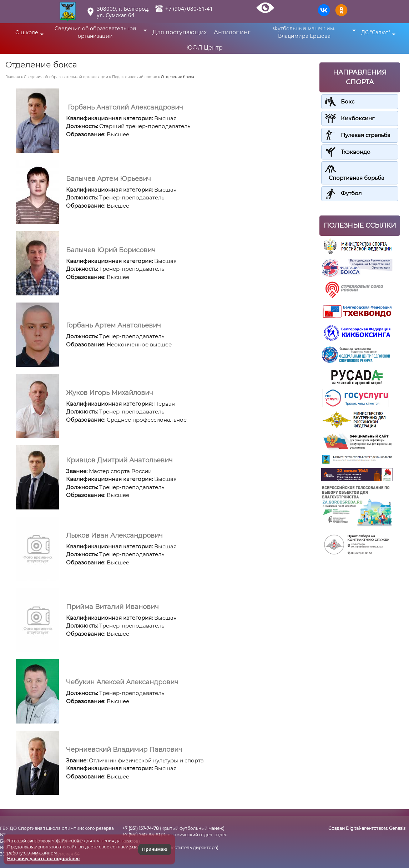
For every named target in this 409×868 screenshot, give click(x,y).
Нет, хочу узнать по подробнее (43, 859)
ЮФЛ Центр (204, 48)
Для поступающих (180, 32)
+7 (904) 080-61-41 (189, 9)
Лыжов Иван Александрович (114, 535)
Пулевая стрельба (366, 135)
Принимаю (155, 849)
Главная (13, 77)
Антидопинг (232, 32)
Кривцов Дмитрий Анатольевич (119, 460)
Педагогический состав (135, 77)
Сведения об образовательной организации (66, 77)
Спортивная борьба (357, 178)
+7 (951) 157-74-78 (141, 828)
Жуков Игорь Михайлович (110, 393)
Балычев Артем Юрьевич (108, 179)
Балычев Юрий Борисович (111, 250)
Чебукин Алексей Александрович (122, 682)
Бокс (348, 101)
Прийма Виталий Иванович (112, 607)
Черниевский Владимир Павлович (124, 750)
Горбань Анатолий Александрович (125, 107)
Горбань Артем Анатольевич (113, 325)
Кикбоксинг (358, 118)
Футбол (351, 193)
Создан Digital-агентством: (367, 828)
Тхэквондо (356, 152)
